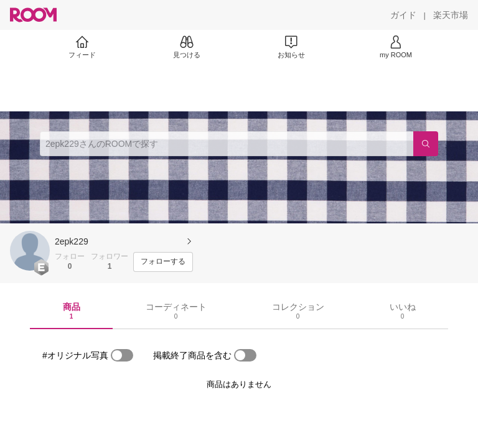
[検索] (426, 144)
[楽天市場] (451, 15)
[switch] (122, 355)
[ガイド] (403, 15)
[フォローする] (163, 262)
